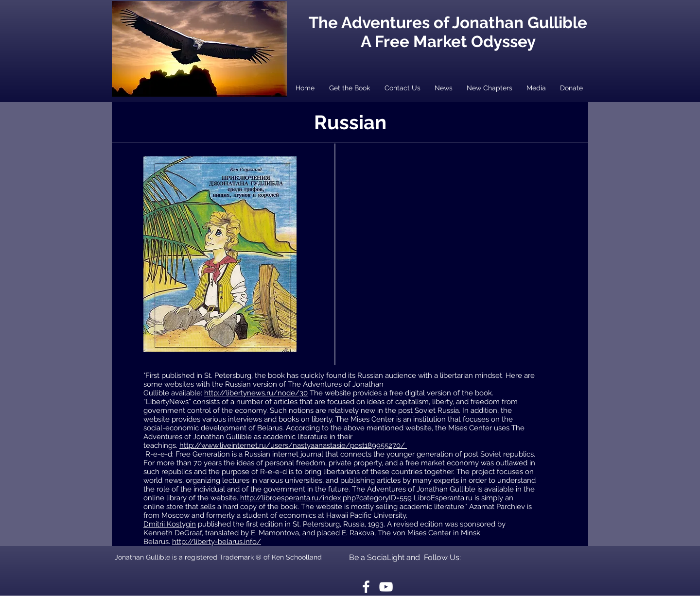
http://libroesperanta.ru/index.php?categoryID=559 (326, 498)
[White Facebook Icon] (366, 587)
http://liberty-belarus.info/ (217, 542)
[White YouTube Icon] (386, 587)
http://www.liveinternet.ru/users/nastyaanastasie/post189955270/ (293, 445)
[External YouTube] (461, 232)
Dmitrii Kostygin (170, 524)
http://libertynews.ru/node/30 (256, 393)
